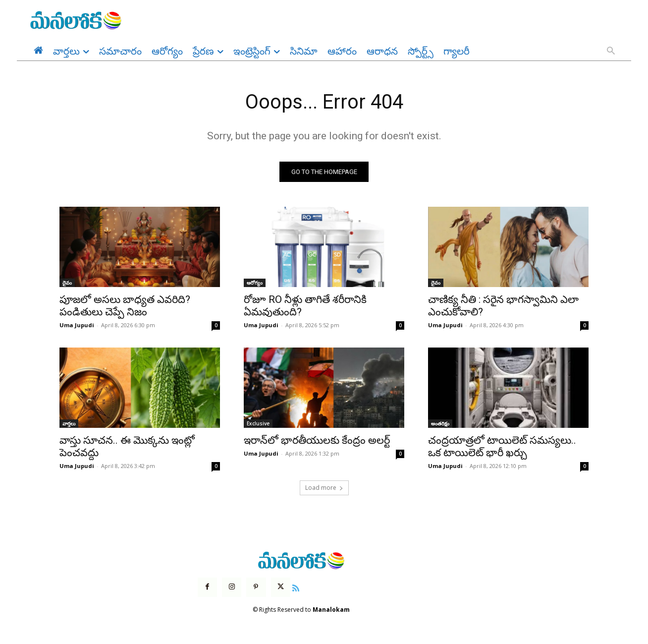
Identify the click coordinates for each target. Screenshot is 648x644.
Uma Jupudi (77, 325)
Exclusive (258, 424)
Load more (324, 488)
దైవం (67, 283)
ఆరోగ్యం (255, 283)
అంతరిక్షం (440, 424)
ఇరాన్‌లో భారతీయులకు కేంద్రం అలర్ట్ (317, 441)
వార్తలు (69, 424)
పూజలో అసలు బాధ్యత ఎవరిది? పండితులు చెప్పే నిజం (125, 306)
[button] (611, 52)
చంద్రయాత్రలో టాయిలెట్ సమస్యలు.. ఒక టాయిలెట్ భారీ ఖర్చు (502, 447)
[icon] (296, 587)
